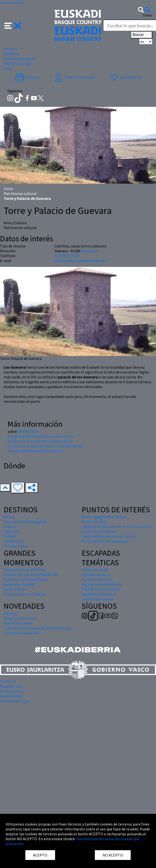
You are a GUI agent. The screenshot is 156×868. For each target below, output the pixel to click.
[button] (13, 25)
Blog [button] (8, 68)
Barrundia (89, 251)
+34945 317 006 (67, 256)
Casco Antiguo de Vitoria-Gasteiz (109, 536)
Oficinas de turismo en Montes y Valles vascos (45, 446)
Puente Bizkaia (94, 522)
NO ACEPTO (113, 855)
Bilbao (9, 517)
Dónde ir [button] (11, 49)
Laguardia (12, 531)
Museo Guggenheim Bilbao (104, 517)
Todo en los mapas (74, 77)
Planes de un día (95, 570)
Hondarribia (14, 541)
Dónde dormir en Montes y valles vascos (40, 436)
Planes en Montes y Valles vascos (35, 451)
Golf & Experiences (97, 599)
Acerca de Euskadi (18, 623)
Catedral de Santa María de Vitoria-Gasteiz (117, 526)
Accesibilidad (11, 696)
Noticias (11, 613)
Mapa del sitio (12, 686)
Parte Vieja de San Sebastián (105, 541)
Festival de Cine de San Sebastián (31, 575)
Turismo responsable (21, 633)
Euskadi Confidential (99, 594)
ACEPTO (40, 855)
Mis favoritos (125, 77)
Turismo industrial (97, 579)
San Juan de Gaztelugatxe (25, 522)
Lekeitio (10, 526)
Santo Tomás (15, 589)
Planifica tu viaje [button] (17, 63)
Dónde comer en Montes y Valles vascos (40, 441)
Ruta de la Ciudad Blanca (102, 584)
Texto (147, 15)
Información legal (15, 701)
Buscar (141, 35)
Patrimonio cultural (20, 193)
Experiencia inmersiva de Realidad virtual (38, 628)
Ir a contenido (12, 2)
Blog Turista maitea (20, 618)
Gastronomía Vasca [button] (20, 59)
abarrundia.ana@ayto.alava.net (80, 261)
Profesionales (12, 691)
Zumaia (10, 536)
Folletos (27, 77)
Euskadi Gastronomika (100, 589)
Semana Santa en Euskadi (25, 594)
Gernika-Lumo (16, 546)
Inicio (8, 189)
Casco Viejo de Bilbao (99, 531)
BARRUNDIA (28, 431)
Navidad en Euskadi (19, 584)
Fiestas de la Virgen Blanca (26, 579)
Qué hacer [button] (12, 54)
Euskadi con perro (96, 575)
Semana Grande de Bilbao (25, 570)
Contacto (8, 681)
